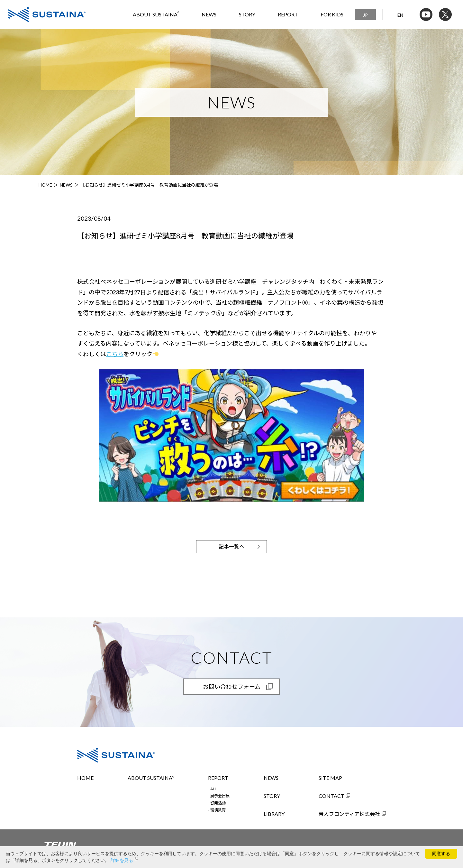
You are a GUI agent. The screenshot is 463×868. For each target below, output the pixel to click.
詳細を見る (122, 860)
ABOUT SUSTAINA (156, 14)
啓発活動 (218, 803)
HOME (45, 185)
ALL (213, 789)
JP (365, 15)
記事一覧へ (232, 546)
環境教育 (218, 810)
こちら (115, 354)
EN (400, 15)
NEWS (209, 14)
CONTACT (331, 796)
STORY (247, 14)
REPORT (288, 14)
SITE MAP (330, 778)
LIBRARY (274, 814)
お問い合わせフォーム (232, 687)
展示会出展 (220, 796)
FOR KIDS (332, 14)
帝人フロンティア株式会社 (349, 814)
